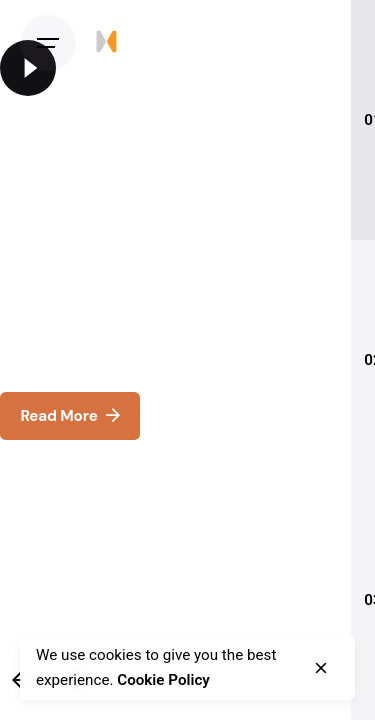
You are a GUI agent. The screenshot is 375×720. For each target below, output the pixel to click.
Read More (69, 415)
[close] (321, 668)
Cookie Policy (163, 680)
